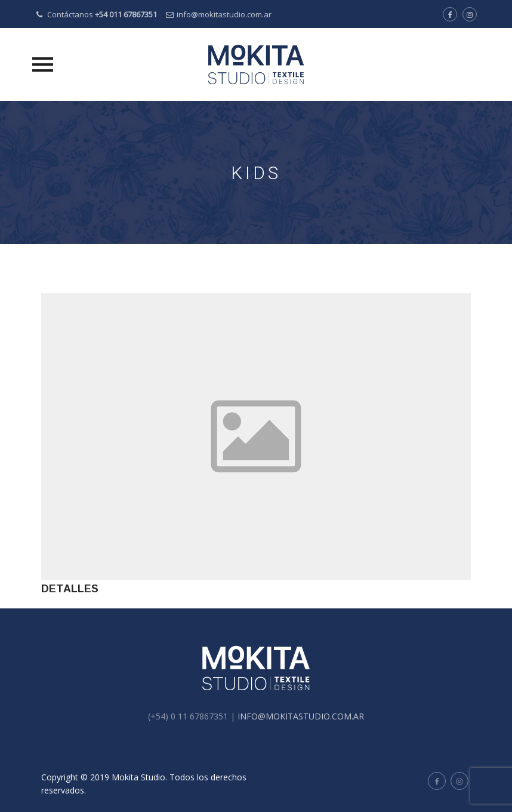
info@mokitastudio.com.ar (224, 14)
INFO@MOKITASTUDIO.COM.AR (301, 716)
